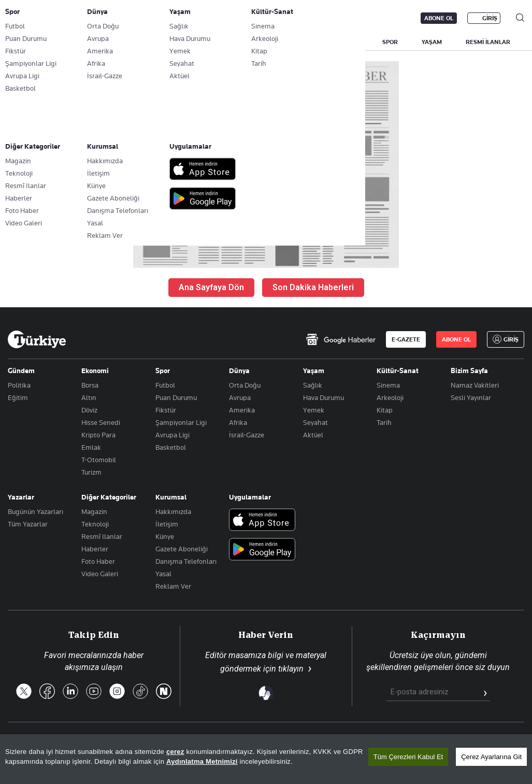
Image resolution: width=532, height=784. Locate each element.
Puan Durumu (176, 397)
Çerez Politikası (499, 742)
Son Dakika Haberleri (313, 287)
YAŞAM (432, 42)
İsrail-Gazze (247, 435)
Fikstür (166, 410)
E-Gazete (60, 18)
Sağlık (313, 385)
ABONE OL (439, 18)
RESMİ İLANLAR (488, 42)
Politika (19, 385)
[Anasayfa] (37, 339)
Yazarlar (21, 497)
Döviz (89, 410)
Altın (89, 397)
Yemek (314, 410)
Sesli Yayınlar (471, 397)
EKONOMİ (301, 42)
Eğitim (18, 397)
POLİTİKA (250, 42)
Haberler (95, 549)
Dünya (239, 370)
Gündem (21, 370)
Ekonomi (95, 370)
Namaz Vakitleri (475, 385)
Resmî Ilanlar (102, 536)
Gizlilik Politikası (436, 742)
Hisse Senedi (101, 422)
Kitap (385, 410)
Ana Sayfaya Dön (211, 287)
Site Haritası (261, 742)
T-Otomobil (99, 460)
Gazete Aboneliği (125, 18)
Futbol (165, 385)
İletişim (167, 524)
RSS (301, 742)
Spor (163, 370)
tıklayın (291, 669)
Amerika (242, 410)
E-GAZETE (406, 339)
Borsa (90, 385)
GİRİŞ (490, 18)
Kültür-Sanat (398, 370)
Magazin (94, 511)
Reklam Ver (173, 586)
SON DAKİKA (32, 42)
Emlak (91, 447)
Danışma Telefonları (186, 561)
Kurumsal (171, 497)
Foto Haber (98, 561)
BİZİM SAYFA (146, 42)
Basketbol (171, 447)
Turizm (91, 472)
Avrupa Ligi (172, 435)
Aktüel (313, 435)
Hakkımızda (173, 511)
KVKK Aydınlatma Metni (359, 742)
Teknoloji (95, 524)
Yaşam (314, 370)
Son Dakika (210, 742)
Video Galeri (100, 574)
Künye (165, 536)
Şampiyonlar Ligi (181, 422)
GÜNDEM (200, 42)
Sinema (388, 385)
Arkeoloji (390, 397)
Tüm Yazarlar (28, 524)
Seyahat (315, 422)
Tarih (384, 422)
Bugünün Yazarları (35, 511)
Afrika (238, 422)
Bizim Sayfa (469, 370)
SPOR (390, 42)
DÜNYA (348, 42)
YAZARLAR (89, 42)
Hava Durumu (323, 397)
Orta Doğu (245, 385)
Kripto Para (98, 435)
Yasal (163, 574)
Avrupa (240, 397)
